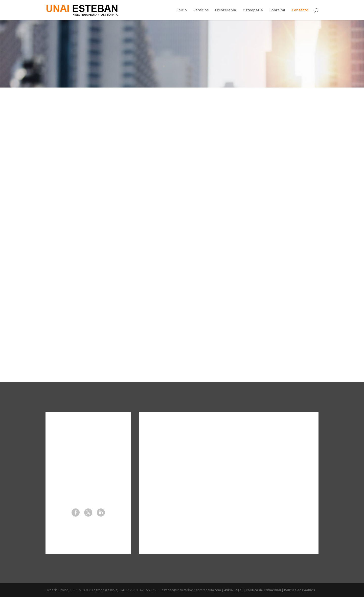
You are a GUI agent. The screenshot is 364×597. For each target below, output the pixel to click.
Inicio (182, 10)
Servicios (201, 10)
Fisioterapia (226, 10)
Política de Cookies (300, 590)
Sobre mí (277, 10)
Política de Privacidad (263, 590)
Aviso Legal (233, 590)
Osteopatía (253, 10)
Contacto (300, 10)
